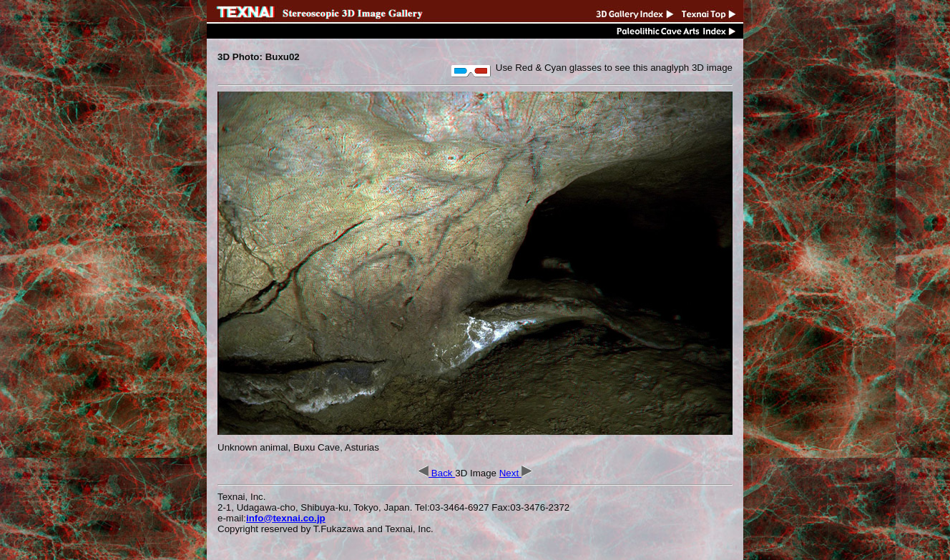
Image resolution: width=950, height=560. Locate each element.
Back (436, 473)
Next (516, 473)
